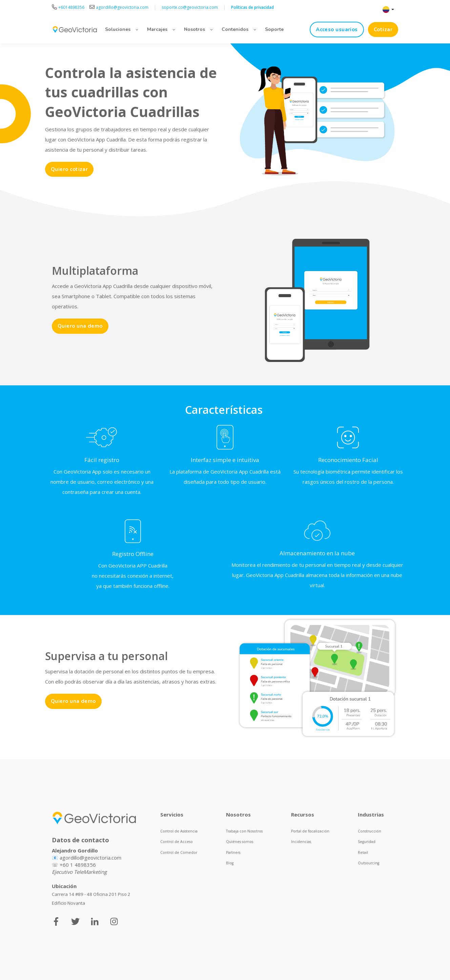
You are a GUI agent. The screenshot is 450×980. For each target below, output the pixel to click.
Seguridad (367, 842)
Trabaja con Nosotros (244, 831)
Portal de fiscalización (310, 831)
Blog (230, 863)
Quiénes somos (240, 842)
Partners (233, 852)
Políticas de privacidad (252, 7)
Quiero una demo (80, 326)
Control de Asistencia (179, 831)
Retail (363, 852)
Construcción (370, 831)
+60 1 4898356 (78, 865)
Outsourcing (369, 863)
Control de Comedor (179, 852)
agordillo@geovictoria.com (90, 858)
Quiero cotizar (69, 169)
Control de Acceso (177, 842)
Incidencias (301, 842)
